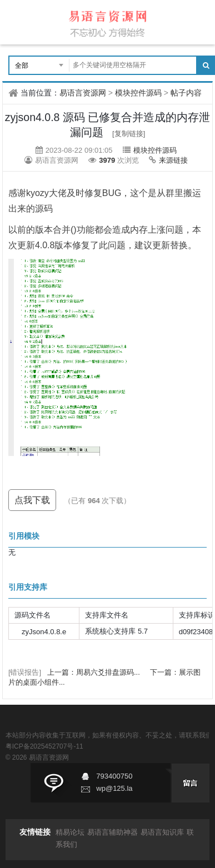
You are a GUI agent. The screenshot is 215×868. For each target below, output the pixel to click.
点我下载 (32, 500)
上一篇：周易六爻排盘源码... (94, 672)
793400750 (114, 776)
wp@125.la (114, 788)
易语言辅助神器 (112, 832)
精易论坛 (70, 832)
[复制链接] (129, 134)
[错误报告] (25, 672)
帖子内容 (186, 93)
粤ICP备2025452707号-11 (44, 746)
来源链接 (173, 160)
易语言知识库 (162, 832)
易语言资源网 (83, 93)
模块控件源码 (138, 93)
